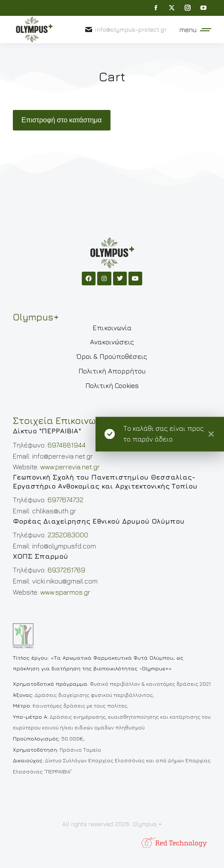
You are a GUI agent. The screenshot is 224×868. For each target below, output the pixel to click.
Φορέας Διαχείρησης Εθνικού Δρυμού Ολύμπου (99, 521)
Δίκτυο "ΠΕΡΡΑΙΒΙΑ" (47, 431)
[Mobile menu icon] (193, 30)
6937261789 (66, 570)
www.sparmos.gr (65, 592)
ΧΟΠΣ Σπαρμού (40, 556)
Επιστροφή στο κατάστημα (62, 120)
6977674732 (66, 500)
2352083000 (68, 535)
